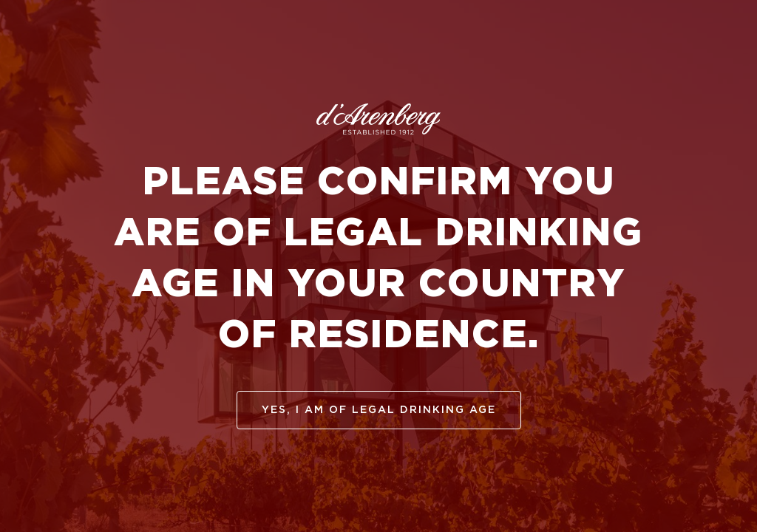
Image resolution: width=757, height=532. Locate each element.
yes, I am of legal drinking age (379, 410)
